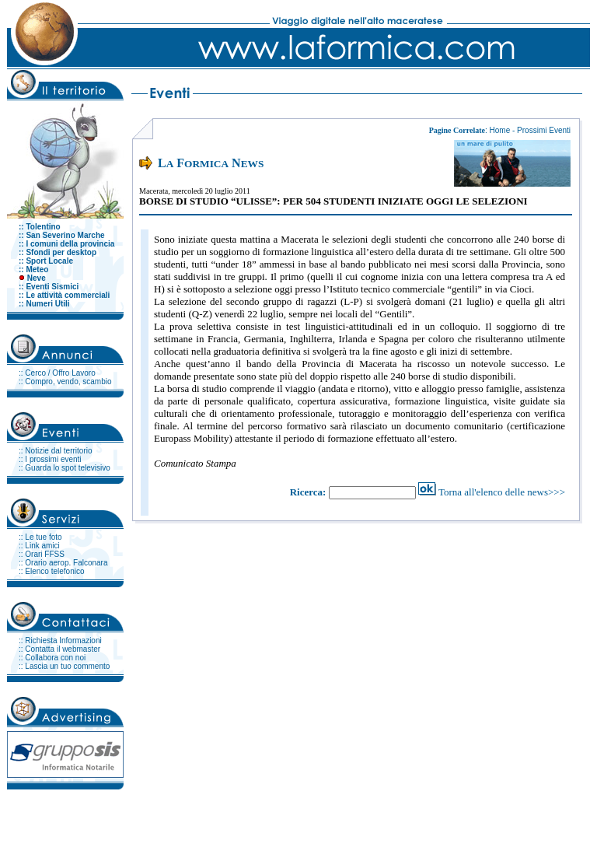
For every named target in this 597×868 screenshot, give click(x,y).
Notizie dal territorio (58, 451)
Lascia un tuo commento (67, 666)
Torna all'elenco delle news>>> (502, 492)
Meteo (37, 269)
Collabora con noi (55, 658)
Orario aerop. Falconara (66, 563)
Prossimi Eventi (544, 130)
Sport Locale (49, 261)
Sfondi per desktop (61, 252)
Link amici (42, 546)
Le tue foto (43, 537)
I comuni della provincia (70, 244)
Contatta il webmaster (63, 649)
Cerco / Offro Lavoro (60, 373)
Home (500, 130)
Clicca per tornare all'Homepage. (526, 828)
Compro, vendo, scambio (68, 381)
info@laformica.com (268, 828)
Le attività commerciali (68, 295)
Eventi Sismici (52, 287)
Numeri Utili (47, 304)
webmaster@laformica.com (418, 828)
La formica (81, 828)
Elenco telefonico (54, 571)
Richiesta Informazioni (63, 640)
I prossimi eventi (53, 459)
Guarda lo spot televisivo (68, 468)
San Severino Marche (65, 235)
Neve (37, 278)
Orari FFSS (45, 554)
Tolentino (43, 227)
